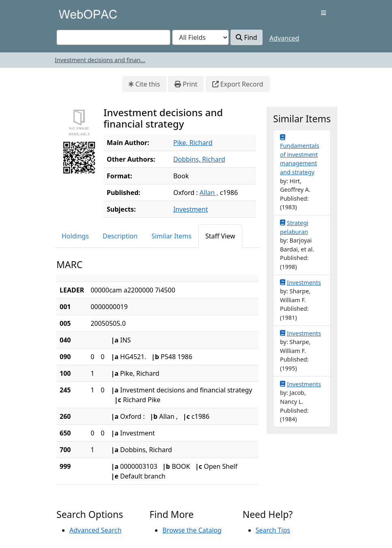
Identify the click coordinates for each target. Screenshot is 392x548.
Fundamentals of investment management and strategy (300, 155)
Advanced (284, 38)
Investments (300, 282)
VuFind (71, 14)
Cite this (144, 84)
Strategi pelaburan (294, 227)
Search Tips (273, 530)
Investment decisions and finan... (100, 60)
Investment (191, 209)
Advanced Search (95, 530)
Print (186, 84)
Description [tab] (120, 236)
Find (246, 37)
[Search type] (200, 37)
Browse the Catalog (192, 530)
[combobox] (113, 37)
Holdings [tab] (75, 236)
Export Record (238, 84)
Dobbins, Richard (199, 159)
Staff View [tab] (220, 236)
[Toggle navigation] (324, 13)
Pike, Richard (193, 143)
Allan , (209, 193)
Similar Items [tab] (171, 236)
